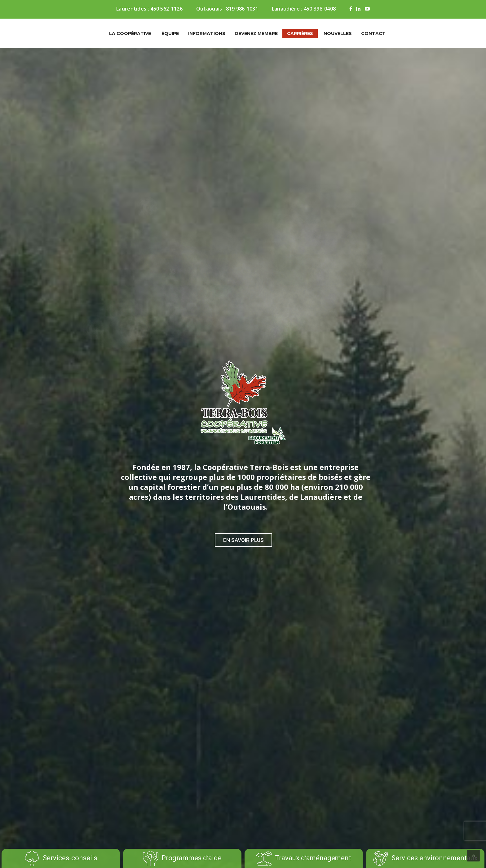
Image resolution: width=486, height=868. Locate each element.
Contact (373, 33)
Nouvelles (338, 33)
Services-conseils (61, 858)
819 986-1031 (242, 9)
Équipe (170, 33)
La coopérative (130, 33)
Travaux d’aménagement (304, 858)
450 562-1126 (166, 9)
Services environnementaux (425, 858)
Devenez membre (256, 33)
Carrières (300, 33)
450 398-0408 (320, 9)
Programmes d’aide (182, 858)
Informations (207, 33)
